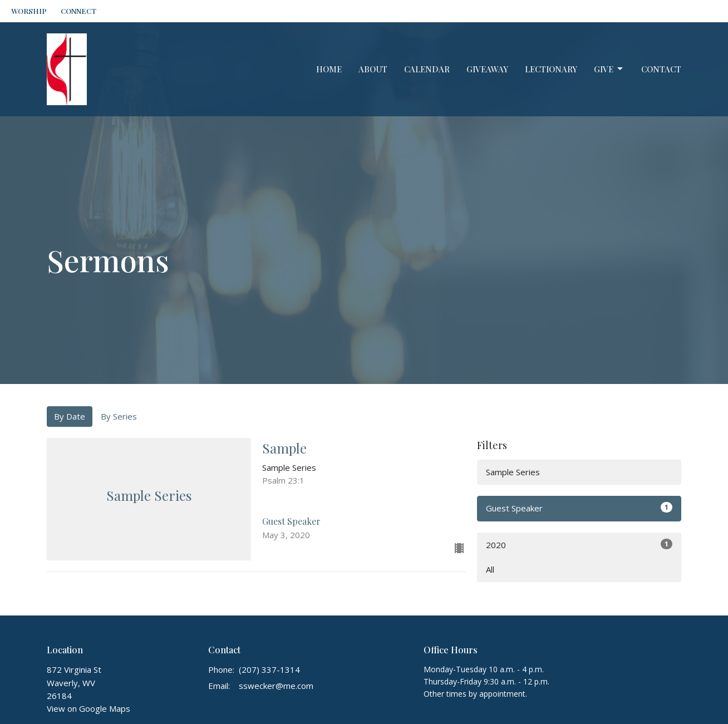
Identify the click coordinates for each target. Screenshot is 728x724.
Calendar (427, 69)
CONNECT (78, 11)
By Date (70, 416)
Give (609, 69)
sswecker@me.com (276, 686)
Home (329, 69)
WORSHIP (29, 11)
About (373, 69)
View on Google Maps (88, 708)
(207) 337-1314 (269, 669)
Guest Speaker (579, 508)
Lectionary (551, 69)
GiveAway (487, 69)
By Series (119, 416)
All (490, 569)
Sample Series (513, 472)
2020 (579, 545)
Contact (661, 69)
